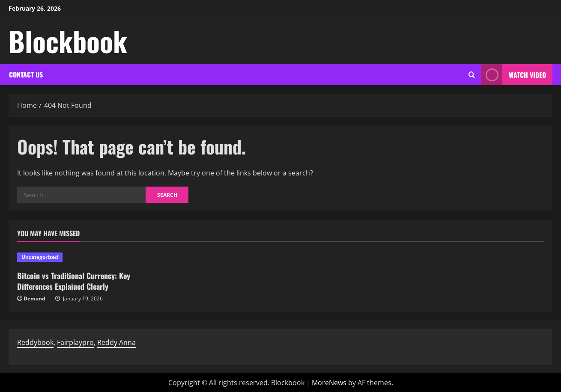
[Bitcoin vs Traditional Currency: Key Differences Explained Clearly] (80, 257)
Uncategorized (40, 257)
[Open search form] (472, 75)
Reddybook (35, 342)
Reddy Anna (116, 342)
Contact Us (26, 74)
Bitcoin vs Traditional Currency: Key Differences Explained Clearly (74, 281)
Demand (34, 298)
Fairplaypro (75, 342)
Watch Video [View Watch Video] (514, 75)
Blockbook (68, 41)
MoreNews (329, 383)
